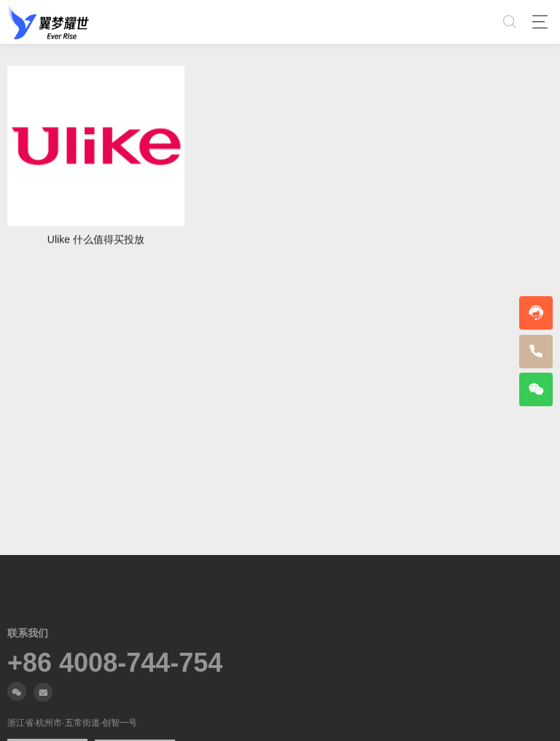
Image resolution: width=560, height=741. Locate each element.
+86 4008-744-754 (115, 663)
